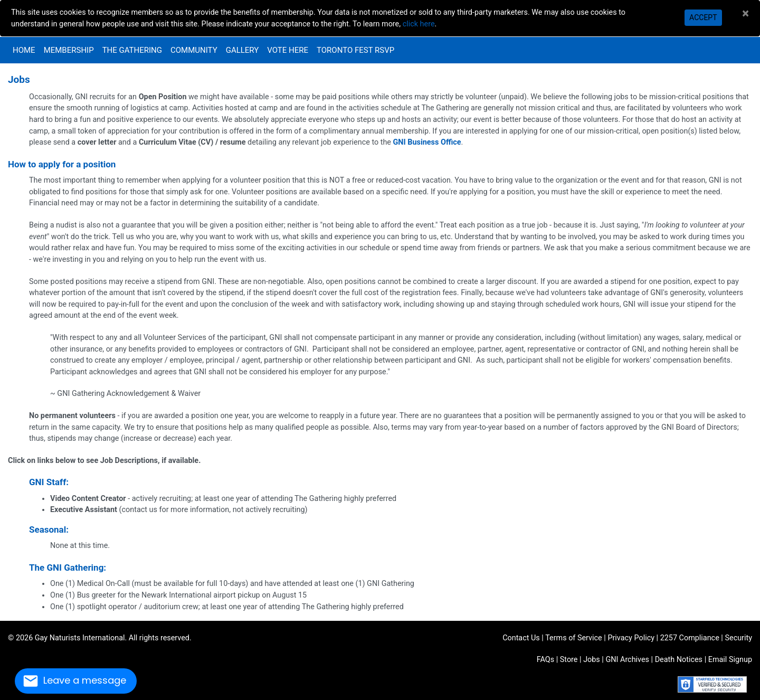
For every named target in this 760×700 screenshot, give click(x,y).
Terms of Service (574, 638)
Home (24, 50)
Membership (69, 50)
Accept (703, 17)
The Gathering (132, 50)
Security (738, 638)
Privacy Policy (631, 638)
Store (569, 660)
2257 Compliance (690, 638)
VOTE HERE (288, 50)
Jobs (592, 660)
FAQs (545, 660)
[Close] (745, 13)
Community (194, 50)
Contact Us (521, 638)
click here (419, 24)
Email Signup (730, 660)
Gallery (243, 50)
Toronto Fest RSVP (355, 50)
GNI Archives (627, 660)
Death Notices (679, 660)
